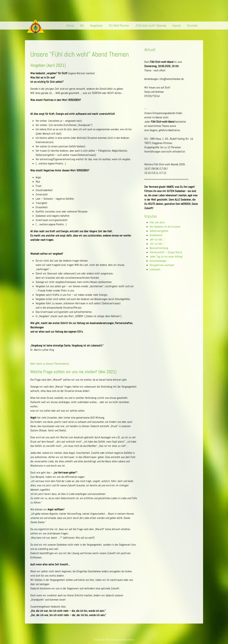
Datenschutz (129, 640)
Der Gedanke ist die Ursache (165, 227)
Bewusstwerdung (159, 248)
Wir (82, 26)
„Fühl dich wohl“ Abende (151, 26)
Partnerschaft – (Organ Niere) (166, 252)
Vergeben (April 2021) (48, 65)
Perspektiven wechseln (162, 265)
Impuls (177, 26)
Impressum (116, 640)
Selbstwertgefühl (159, 231)
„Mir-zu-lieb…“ (157, 239)
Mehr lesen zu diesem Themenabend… (50, 364)
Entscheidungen (158, 261)
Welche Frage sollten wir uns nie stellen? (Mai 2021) (73, 372)
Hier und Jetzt (157, 222)
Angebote (96, 26)
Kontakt (192, 26)
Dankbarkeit (156, 235)
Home (70, 26)
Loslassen (155, 269)
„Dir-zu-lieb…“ (157, 244)
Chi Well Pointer (119, 26)
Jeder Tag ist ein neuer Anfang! (166, 257)
